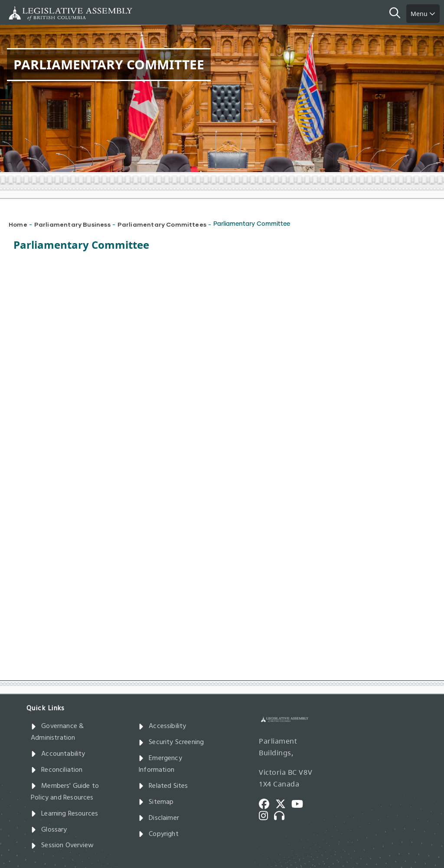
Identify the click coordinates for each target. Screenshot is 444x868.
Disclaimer (159, 818)
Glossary (49, 830)
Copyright (158, 834)
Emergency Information (160, 764)
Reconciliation (57, 770)
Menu (423, 14)
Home (18, 224)
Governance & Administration (57, 732)
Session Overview (62, 845)
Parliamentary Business (72, 224)
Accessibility (162, 726)
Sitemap (156, 802)
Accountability (58, 754)
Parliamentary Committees (162, 224)
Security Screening (171, 742)
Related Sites (163, 786)
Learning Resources (64, 814)
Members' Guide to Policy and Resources (65, 792)
